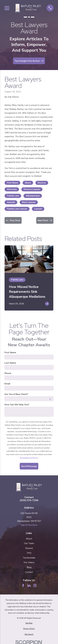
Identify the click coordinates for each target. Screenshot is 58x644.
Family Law (13, 196)
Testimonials (29, 558)
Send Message (29, 466)
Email (7, 384)
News (28, 183)
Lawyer (38, 209)
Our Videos (29, 562)
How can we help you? (17, 405)
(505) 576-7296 (29, 500)
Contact (29, 572)
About (29, 539)
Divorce (42, 183)
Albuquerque (33, 196)
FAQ (29, 553)
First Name (10, 353)
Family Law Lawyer (17, 209)
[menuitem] (29, 623)
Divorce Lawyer (32, 189)
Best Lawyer (29, 202)
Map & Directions (29, 525)
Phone (8, 373)
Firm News (13, 183)
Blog (29, 567)
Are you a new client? (16, 394)
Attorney (12, 189)
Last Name (10, 363)
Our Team (29, 543)
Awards (11, 202)
